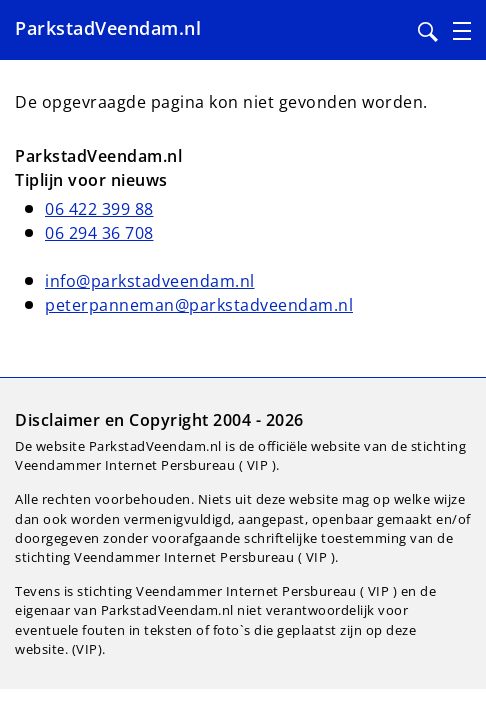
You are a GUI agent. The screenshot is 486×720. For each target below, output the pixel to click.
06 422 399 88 (99, 209)
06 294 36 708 (99, 233)
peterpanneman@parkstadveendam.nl (199, 305)
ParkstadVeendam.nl (108, 28)
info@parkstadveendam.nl (150, 281)
